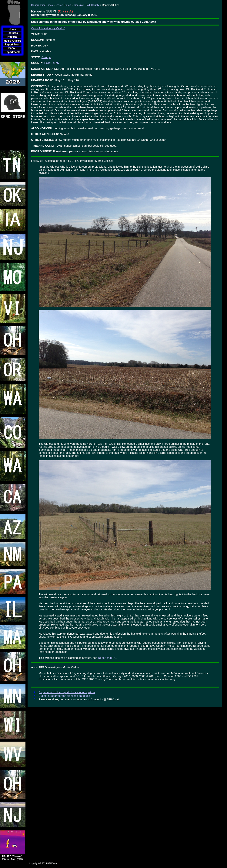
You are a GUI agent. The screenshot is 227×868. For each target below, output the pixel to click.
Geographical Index (42, 5)
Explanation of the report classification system (67, 692)
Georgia (78, 5)
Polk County (92, 5)
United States (63, 5)
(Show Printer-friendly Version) (48, 28)
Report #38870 (107, 658)
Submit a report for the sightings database (64, 696)
